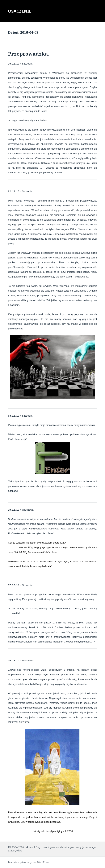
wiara (19, 851)
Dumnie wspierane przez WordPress (29, 862)
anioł (32, 847)
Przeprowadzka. (29, 54)
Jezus (85, 847)
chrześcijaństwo (50, 847)
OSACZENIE (20, 11)
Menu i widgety (93, 15)
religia (93, 847)
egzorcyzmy (75, 847)
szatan (12, 851)
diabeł (64, 847)
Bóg (38, 847)
